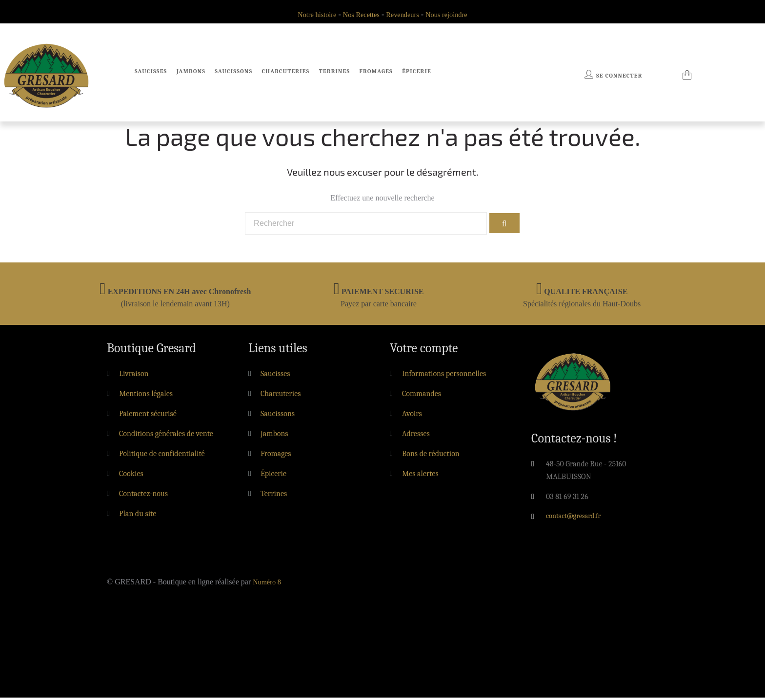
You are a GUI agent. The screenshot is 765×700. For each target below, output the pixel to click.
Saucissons (233, 71)
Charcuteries (286, 71)
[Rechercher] (365, 225)
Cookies (131, 476)
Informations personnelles (444, 376)
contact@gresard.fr (577, 519)
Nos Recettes (359, 14)
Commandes (422, 396)
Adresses (416, 436)
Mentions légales (146, 396)
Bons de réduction (431, 456)
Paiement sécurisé (148, 416)
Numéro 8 (268, 584)
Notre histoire (310, 14)
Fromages (376, 71)
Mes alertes (420, 476)
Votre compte (424, 351)
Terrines (335, 71)
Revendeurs (404, 14)
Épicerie (417, 71)
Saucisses (151, 71)
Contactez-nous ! (574, 441)
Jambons (191, 71)
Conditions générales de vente (166, 436)
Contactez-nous (143, 496)
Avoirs (412, 416)
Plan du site (138, 516)
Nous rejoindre (453, 14)
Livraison (134, 376)
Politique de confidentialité (162, 456)
